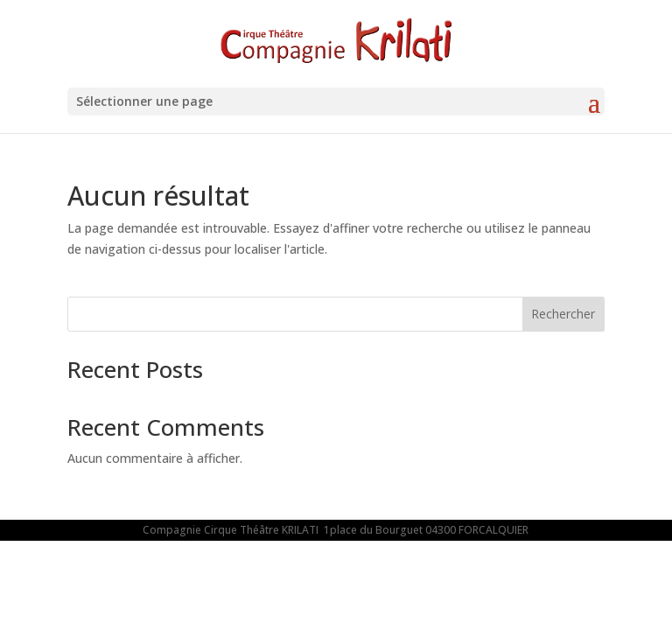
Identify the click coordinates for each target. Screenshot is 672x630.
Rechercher (563, 314)
